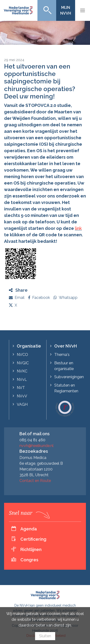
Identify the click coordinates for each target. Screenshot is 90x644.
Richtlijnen (31, 549)
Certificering (33, 539)
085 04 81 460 (32, 440)
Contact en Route (35, 481)
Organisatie (29, 346)
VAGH (22, 404)
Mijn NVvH (66, 10)
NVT (21, 388)
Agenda (29, 529)
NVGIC (23, 363)
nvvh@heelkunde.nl (36, 446)
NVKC (22, 371)
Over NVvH (66, 346)
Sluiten (45, 636)
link (78, 228)
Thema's (62, 355)
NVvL (22, 380)
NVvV (22, 396)
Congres (29, 560)
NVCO (22, 355)
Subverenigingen (69, 377)
